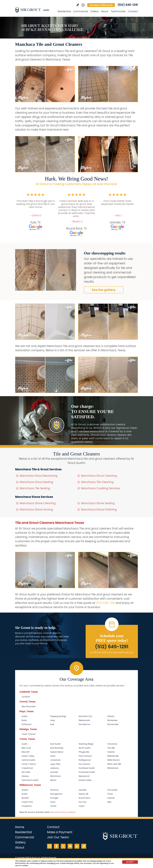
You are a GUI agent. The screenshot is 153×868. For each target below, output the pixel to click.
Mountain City (85, 716)
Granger (54, 798)
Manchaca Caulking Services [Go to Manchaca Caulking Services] (101, 488)
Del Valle (26, 772)
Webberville (113, 756)
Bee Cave (26, 748)
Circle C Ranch (29, 764)
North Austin (84, 748)
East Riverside (57, 748)
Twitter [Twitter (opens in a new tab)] (63, 846)
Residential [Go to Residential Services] (64, 11)
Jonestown (55, 760)
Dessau (25, 776)
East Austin (55, 744)
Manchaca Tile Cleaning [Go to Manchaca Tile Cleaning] (97, 482)
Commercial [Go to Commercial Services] (81, 11)
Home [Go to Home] (20, 827)
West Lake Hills (114, 764)
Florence (54, 790)
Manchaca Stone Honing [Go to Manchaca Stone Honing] (36, 510)
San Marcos (84, 724)
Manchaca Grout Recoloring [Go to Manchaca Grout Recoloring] (39, 476)
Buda (24, 720)
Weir (109, 802)
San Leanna (84, 764)
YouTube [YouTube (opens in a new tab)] (70, 846)
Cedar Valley (28, 756)
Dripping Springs (58, 716)
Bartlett (25, 798)
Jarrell (53, 806)
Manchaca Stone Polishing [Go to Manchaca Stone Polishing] (99, 510)
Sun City (83, 802)
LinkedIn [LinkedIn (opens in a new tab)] (77, 846)
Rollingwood (85, 760)
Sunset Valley (85, 780)
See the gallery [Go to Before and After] (104, 290)
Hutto (53, 756)
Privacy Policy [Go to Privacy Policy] (96, 861)
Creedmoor (27, 768)
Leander (54, 772)
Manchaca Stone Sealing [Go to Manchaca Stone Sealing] (98, 503)
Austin (25, 716)
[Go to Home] (35, 10)
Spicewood (84, 776)
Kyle (52, 724)
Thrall (110, 794)
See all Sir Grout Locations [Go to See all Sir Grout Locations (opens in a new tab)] (63, 812)
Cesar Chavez (29, 734)
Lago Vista (55, 764)
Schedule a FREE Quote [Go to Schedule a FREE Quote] (101, 5)
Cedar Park (27, 802)
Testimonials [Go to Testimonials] (118, 11)
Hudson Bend (57, 752)
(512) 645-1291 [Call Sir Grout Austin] (128, 5)
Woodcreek (113, 724)
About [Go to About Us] (105, 11)
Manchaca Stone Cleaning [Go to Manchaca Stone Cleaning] (38, 503)
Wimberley (112, 720)
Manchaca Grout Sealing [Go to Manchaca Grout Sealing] (36, 482)
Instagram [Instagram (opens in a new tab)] (49, 846)
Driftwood (26, 724)
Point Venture (85, 756)
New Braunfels (29, 706)
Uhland (111, 716)
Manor (53, 780)
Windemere (113, 768)
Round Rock (84, 798)
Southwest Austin (87, 772)
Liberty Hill (83, 794)
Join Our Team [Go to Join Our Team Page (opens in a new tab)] (58, 837)
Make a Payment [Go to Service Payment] (60, 832)
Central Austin (28, 760)
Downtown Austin (30, 780)
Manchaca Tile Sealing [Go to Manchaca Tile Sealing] (35, 488)
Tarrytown (112, 744)
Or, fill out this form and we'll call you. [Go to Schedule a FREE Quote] (112, 652)
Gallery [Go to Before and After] (95, 11)
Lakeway (54, 768)
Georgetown (56, 794)
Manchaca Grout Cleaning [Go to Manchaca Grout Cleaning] (99, 476)
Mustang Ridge (86, 744)
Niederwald (84, 720)
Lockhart (26, 697)
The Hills (111, 748)
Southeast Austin (87, 768)
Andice (25, 790)
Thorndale (112, 790)
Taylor (82, 806)
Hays (53, 720)
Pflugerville (84, 752)
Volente (111, 752)
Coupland (27, 806)
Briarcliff (26, 752)
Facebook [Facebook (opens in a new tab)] (56, 846)
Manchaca (56, 776)
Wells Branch (113, 760)
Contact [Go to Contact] (133, 11)
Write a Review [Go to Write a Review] (78, 5)
